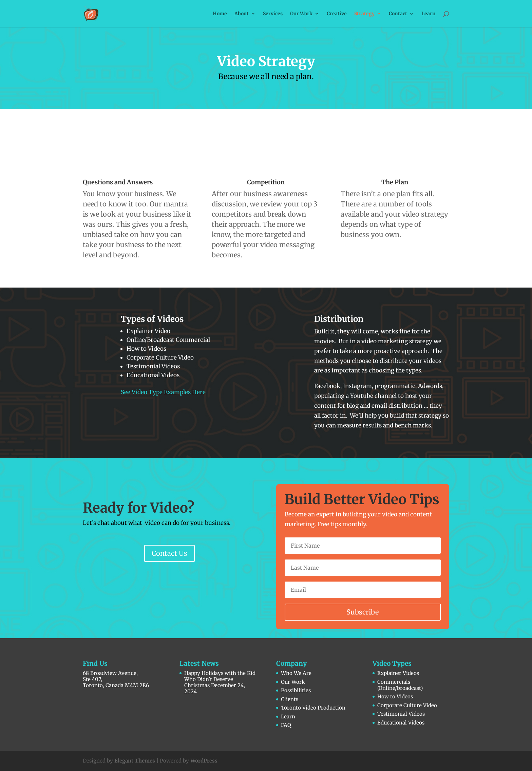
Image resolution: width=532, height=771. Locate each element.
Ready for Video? (139, 508)
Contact (398, 14)
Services (273, 14)
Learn (429, 14)
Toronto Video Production (313, 708)
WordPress (204, 761)
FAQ (286, 725)
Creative (337, 14)
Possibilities (296, 690)
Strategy (364, 14)
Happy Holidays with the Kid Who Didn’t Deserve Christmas (220, 679)
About (242, 14)
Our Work (301, 14)
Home (220, 14)
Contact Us (169, 553)
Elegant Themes (135, 761)
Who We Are (296, 673)
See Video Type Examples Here (163, 392)
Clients (290, 699)
